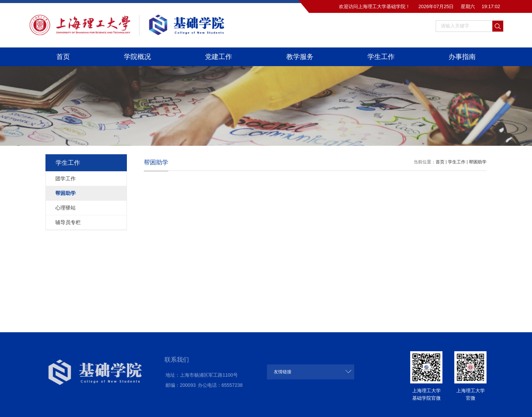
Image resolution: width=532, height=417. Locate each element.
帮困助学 (478, 162)
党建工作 (218, 57)
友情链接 (283, 372)
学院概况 (137, 57)
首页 (63, 57)
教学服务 (300, 57)
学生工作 (381, 57)
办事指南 (462, 57)
